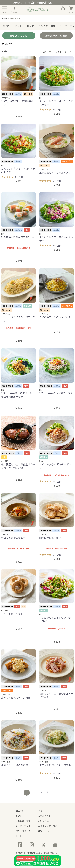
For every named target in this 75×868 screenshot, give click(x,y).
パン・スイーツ (23, 831)
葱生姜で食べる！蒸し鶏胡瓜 (55, 765)
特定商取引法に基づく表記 (37, 853)
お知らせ (18, 2)
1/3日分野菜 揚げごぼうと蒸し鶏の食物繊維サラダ (18, 395)
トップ (41, 811)
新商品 (7, 44)
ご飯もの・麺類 (47, 26)
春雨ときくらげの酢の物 (15, 765)
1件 (59, 110)
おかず (30, 26)
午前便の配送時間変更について (45, 2)
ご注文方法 (43, 821)
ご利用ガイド (45, 816)
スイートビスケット (12, 614)
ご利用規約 (19, 853)
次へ (48, 792)
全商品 (7, 26)
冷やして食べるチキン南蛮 (16, 698)
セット (18, 26)
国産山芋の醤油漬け (50, 538)
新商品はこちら (19, 36)
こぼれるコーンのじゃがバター (56, 317)
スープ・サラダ (23, 826)
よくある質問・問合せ (49, 826)
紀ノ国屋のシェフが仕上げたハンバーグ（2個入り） (18, 466)
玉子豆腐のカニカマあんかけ (55, 172)
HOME (5, 18)
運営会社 (44, 831)
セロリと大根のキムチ (13, 538)
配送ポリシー (55, 853)
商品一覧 (20, 811)
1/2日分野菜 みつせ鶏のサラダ (56, 393)
